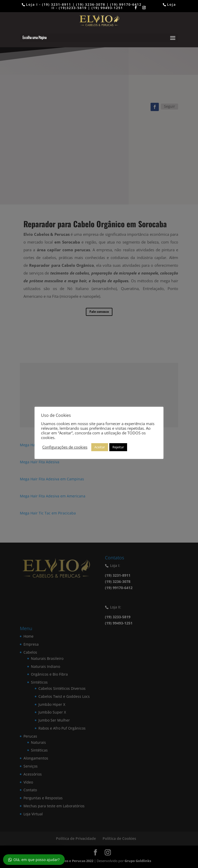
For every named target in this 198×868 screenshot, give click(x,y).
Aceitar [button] (100, 447)
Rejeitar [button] (118, 447)
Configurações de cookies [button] (65, 447)
